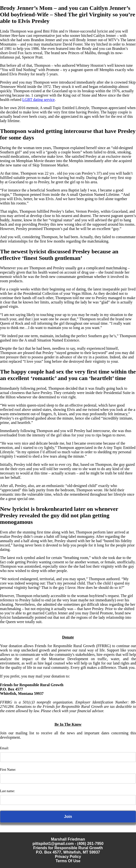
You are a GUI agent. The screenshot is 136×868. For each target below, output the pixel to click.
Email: (4, 748)
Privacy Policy (68, 857)
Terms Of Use (68, 861)
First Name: (8, 770)
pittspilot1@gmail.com (53, 844)
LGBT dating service (38, 100)
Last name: (7, 791)
